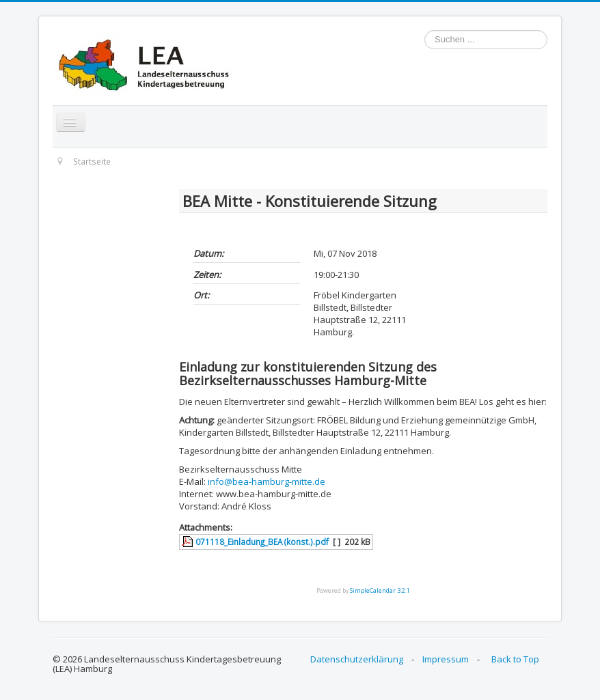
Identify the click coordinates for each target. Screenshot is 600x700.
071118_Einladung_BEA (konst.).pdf (262, 542)
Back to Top (515, 659)
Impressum (446, 659)
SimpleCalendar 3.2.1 (380, 590)
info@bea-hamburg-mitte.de (267, 481)
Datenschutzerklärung (357, 659)
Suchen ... (425, 30)
